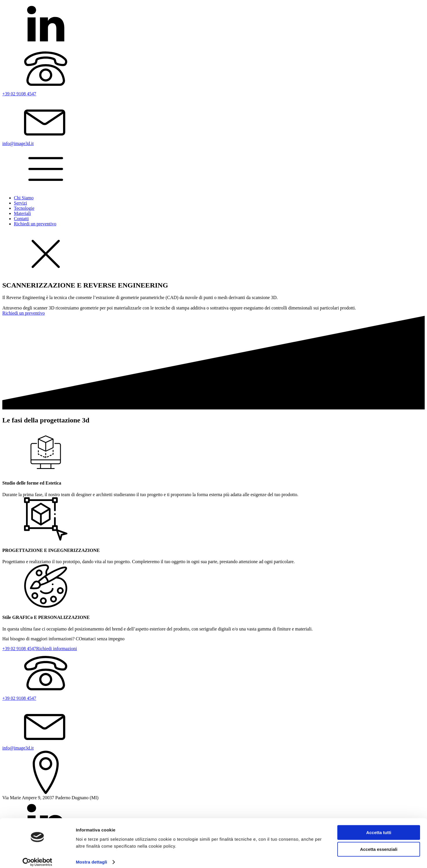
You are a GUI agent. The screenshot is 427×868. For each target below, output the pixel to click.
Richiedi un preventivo (35, 224)
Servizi (20, 203)
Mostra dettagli (91, 857)
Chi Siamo (24, 198)
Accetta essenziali (379, 844)
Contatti (21, 219)
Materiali (22, 213)
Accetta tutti (379, 827)
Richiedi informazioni (57, 649)
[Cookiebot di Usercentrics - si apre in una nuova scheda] (37, 857)
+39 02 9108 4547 (19, 649)
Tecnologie (24, 208)
